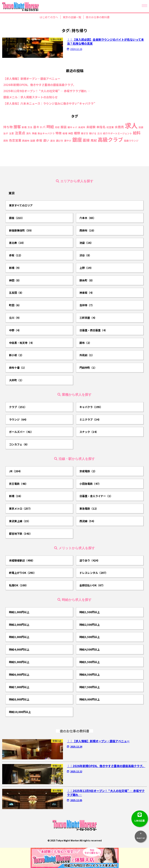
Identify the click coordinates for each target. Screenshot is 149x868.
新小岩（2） (16, 355)
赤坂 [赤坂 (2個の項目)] (39, 140)
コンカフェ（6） (19, 444)
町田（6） (15, 305)
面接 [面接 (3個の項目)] (86, 140)
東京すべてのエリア (21, 205)
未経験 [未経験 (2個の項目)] (91, 127)
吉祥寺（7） (87, 305)
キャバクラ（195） (91, 407)
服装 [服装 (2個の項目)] (64, 127)
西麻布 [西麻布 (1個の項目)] (26, 141)
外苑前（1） (87, 355)
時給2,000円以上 (19, 625)
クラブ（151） (18, 407)
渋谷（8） (86, 255)
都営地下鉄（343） (21, 533)
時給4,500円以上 (90, 649)
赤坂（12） (16, 255)
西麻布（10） (88, 230)
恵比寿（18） (17, 243)
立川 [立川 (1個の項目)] (100, 134)
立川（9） (15, 318)
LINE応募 (140, 816)
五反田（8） (16, 293)
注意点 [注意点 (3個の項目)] (20, 133)
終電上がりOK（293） (23, 573)
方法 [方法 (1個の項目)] (30, 127)
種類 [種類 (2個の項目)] (77, 133)
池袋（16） (86, 243)
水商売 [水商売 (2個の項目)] (119, 127)
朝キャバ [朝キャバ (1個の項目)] (72, 127)
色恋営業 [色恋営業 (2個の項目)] (15, 140)
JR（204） (16, 471)
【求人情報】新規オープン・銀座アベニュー (32, 79)
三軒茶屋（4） (88, 318)
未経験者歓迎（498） (22, 560)
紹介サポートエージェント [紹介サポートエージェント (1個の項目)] (118, 134)
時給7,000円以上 (19, 687)
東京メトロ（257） (21, 508)
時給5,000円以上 (19, 662)
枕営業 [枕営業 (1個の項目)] (110, 127)
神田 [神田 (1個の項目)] (71, 134)
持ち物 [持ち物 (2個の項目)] (8, 127)
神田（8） (15, 280)
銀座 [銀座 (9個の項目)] (77, 139)
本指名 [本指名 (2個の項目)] (101, 127)
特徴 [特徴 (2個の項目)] (59, 133)
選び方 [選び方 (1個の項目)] (60, 141)
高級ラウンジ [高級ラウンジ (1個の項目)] (131, 141)
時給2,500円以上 (90, 625)
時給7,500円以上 (90, 687)
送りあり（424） (90, 560)
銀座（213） (17, 218)
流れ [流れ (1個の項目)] (29, 134)
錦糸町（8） (87, 280)
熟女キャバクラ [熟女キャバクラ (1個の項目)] (46, 134)
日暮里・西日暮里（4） (93, 330)
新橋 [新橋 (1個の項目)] (24, 127)
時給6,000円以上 (19, 674)
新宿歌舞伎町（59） (21, 230)
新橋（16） (16, 496)
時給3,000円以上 (19, 637)
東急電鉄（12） (89, 508)
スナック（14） (89, 432)
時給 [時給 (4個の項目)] (50, 127)
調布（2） (86, 343)
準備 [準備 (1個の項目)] (34, 134)
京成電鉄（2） (88, 471)
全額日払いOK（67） (92, 585)
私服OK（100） (19, 585)
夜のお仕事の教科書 (98, 17)
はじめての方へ (49, 17)
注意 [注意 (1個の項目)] (11, 134)
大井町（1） (16, 380)
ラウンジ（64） (18, 419)
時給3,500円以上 (90, 637)
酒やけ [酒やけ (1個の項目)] (68, 141)
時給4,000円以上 (19, 649)
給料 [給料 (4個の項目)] (137, 133)
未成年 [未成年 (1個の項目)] (82, 127)
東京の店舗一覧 (72, 17)
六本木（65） (88, 218)
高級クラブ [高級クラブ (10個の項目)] (110, 139)
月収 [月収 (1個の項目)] (57, 127)
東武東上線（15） (20, 521)
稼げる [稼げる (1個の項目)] (93, 134)
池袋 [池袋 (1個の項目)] (141, 127)
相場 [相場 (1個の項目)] (65, 134)
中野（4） (15, 330)
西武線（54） (88, 521)
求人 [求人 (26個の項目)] (131, 125)
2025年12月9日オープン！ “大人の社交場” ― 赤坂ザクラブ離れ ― (47, 91)
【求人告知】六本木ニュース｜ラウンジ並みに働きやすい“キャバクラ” (49, 104)
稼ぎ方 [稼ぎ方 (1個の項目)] (85, 134)
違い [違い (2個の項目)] (46, 140)
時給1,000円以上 (19, 612)
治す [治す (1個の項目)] (6, 134)
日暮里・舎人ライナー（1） (96, 496)
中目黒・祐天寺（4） (22, 343)
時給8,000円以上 (19, 699)
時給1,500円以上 (90, 612)
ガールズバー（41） (21, 432)
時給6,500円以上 (90, 674)
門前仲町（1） (88, 367)
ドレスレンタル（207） (94, 573)
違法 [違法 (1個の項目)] (53, 141)
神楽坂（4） (87, 293)
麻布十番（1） (18, 367)
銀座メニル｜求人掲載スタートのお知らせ (30, 97)
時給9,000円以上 (90, 699)
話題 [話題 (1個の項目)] (33, 141)
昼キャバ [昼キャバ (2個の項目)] (39, 127)
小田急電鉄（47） (90, 484)
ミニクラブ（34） (90, 419)
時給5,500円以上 (90, 662)
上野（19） (86, 268)
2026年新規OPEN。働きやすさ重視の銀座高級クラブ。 (40, 85)
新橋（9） (15, 268)
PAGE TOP (141, 835)
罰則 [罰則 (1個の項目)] (6, 141)
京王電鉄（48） (18, 484)
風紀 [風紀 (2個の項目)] (94, 140)
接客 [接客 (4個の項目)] (17, 127)
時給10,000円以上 (20, 712)
